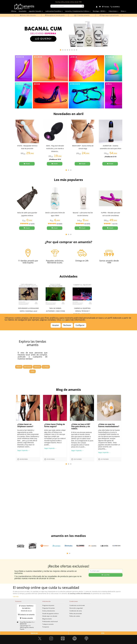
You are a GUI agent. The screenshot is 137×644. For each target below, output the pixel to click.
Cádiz (33, 371)
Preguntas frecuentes (49, 608)
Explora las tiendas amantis (32, 343)
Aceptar (56, 325)
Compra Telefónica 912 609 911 (26, 608)
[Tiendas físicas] (106, 7)
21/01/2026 (51, 459)
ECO (103, 633)
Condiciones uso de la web (77, 605)
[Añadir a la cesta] (27, 164)
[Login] (97, 7)
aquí (63, 320)
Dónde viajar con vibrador (50, 616)
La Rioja (46, 367)
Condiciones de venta (76, 611)
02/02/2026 (24, 459)
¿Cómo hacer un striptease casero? (25, 425)
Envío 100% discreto (28, 15)
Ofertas (14, 11)
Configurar (80, 325)
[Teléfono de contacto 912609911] (115, 7)
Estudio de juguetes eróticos (51, 613)
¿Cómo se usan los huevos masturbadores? (109, 425)
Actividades (68, 276)
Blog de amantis (68, 390)
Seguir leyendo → (23, 450)
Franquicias (46, 627)
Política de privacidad (76, 613)
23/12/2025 (78, 459)
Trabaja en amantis (48, 624)
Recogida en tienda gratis (55, 15)
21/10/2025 (105, 459)
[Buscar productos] (66, 6)
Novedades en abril (68, 114)
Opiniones (34, 633)
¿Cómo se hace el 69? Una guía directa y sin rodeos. (81, 426)
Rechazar (67, 325)
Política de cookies (75, 616)
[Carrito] (100, 7)
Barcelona (28, 367)
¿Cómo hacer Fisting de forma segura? (55, 425)
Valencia (37, 367)
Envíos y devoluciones (49, 611)
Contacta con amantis (26, 615)
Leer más (16, 597)
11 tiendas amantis (82, 15)
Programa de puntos (48, 605)
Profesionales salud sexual (50, 621)
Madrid (19, 367)
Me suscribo (106, 575)
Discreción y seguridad (76, 608)
